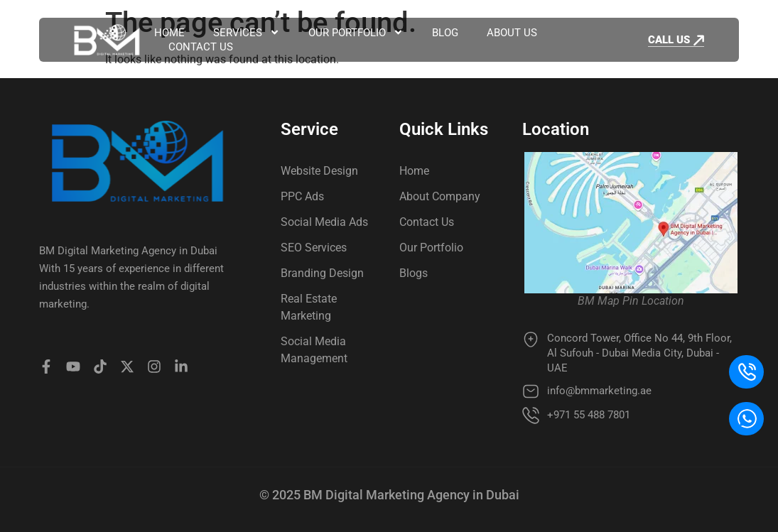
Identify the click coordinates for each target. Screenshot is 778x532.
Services (247, 33)
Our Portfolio (356, 33)
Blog (445, 33)
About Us (512, 33)
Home (169, 33)
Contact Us (201, 47)
